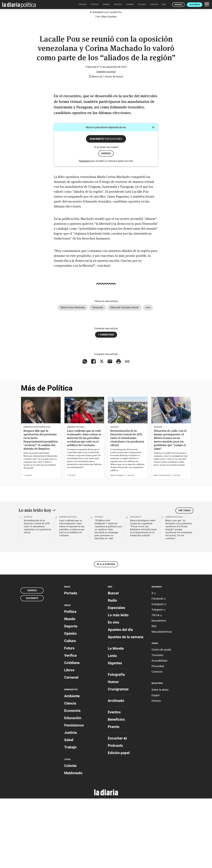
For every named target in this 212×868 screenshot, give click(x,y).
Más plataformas (162, 701)
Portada (71, 663)
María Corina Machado (73, 377)
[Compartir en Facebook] (93, 431)
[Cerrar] (153, 197)
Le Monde (116, 718)
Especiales (116, 677)
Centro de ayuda (161, 719)
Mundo (70, 689)
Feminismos (74, 795)
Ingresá (178, 5)
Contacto (157, 741)
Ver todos (184, 580)
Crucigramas (118, 759)
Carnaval (71, 747)
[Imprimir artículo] (119, 431)
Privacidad (158, 736)
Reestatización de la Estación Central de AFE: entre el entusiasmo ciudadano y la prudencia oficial (127, 507)
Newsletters (159, 690)
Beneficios (116, 789)
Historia (156, 770)
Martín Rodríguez (117, 545)
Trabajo (70, 817)
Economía (72, 780)
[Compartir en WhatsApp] (85, 431)
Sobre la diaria (160, 759)
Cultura (70, 711)
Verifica (70, 725)
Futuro (69, 718)
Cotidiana (72, 732)
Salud (69, 810)
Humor (113, 752)
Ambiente (72, 766)
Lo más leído (118, 685)
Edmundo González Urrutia (124, 377)
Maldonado (73, 843)
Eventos (114, 782)
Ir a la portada (106, 634)
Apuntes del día (120, 699)
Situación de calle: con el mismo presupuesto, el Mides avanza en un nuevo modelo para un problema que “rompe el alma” (170, 509)
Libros (69, 740)
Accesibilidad (159, 730)
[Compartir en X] (102, 431)
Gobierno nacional (106, 141)
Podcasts (115, 815)
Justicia (70, 802)
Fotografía (116, 744)
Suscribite (195, 5)
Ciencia (70, 773)
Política (70, 681)
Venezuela (98, 377)
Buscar (113, 663)
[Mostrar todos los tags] (148, 377)
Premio (114, 796)
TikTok (157, 685)
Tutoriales (157, 725)
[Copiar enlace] (127, 431)
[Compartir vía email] (110, 431)
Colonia (70, 835)
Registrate (84, 230)
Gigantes (115, 733)
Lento (112, 725)
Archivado (116, 770)
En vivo (114, 692)
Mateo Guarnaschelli (162, 545)
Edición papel (119, 823)
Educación (73, 788)
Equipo (156, 765)
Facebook (159, 668)
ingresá (106, 223)
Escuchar (117, 808)
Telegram (158, 679)
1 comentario (106, 404)
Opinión (70, 703)
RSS (154, 696)
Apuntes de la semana (126, 707)
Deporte (71, 696)
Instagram (159, 674)
